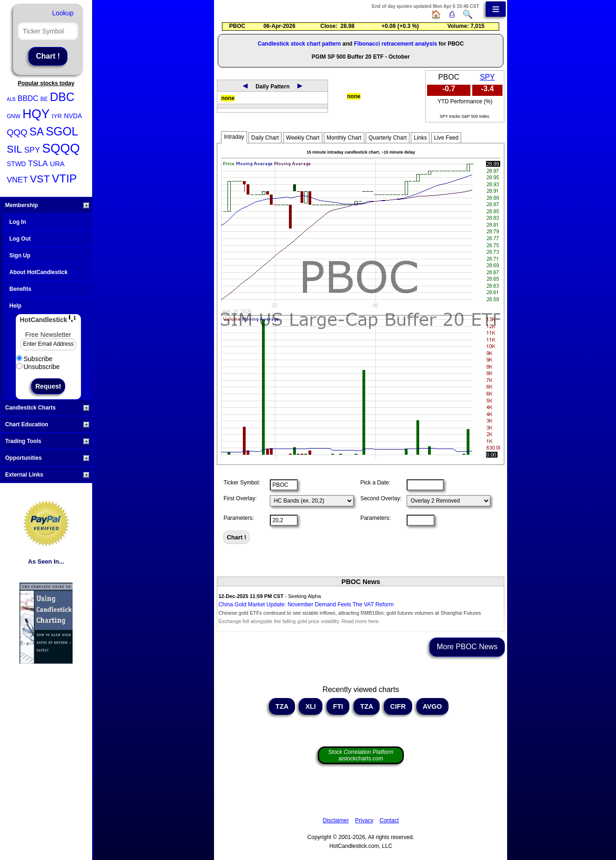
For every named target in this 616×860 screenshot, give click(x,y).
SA (37, 132)
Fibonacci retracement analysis (396, 44)
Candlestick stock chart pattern (299, 44)
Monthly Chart (344, 138)
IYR (57, 116)
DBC (62, 97)
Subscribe (34, 359)
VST (40, 179)
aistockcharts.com (361, 755)
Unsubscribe (38, 367)
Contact (389, 820)
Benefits (20, 289)
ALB (11, 99)
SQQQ (61, 148)
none (228, 98)
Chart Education (47, 424)
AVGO (432, 706)
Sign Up (20, 255)
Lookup (63, 13)
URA (57, 164)
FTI (338, 706)
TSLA (38, 164)
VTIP (64, 178)
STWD (17, 164)
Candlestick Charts (47, 408)
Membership (47, 205)
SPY (32, 150)
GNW (14, 116)
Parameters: (238, 518)
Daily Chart (265, 138)
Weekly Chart (303, 138)
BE (44, 99)
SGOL (62, 131)
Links (420, 138)
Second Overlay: (381, 498)
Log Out (20, 239)
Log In (18, 222)
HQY (36, 114)
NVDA (73, 116)
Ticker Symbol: (242, 483)
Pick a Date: (375, 483)
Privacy (364, 820)
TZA (282, 706)
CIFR (398, 706)
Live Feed (446, 138)
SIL (15, 149)
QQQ (17, 132)
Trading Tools (47, 441)
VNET (17, 180)
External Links (47, 475)
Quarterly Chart (388, 138)
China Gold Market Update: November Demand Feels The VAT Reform (306, 605)
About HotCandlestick (38, 272)
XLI (310, 706)
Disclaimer (336, 820)
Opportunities (47, 458)
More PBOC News (467, 647)
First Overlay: (240, 498)
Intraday (234, 137)
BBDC (28, 98)
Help (15, 306)
